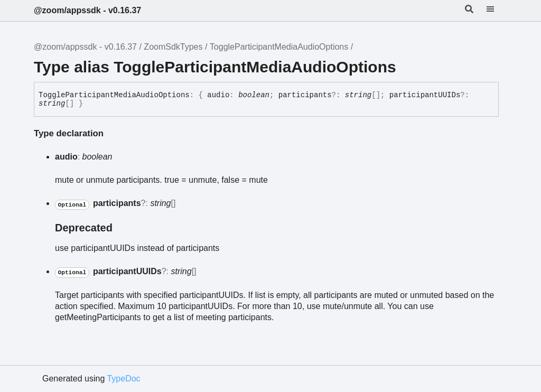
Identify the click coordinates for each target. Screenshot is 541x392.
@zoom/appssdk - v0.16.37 (87, 10)
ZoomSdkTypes (173, 47)
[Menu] (497, 11)
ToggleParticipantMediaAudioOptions (279, 47)
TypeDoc (123, 379)
